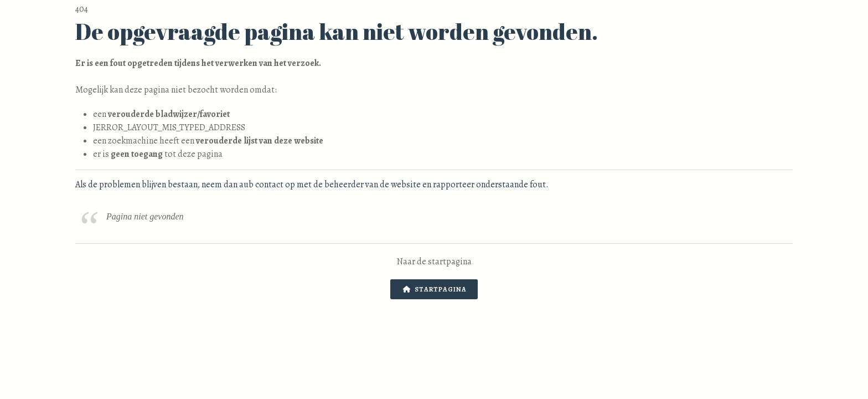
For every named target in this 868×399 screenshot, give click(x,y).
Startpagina (435, 289)
